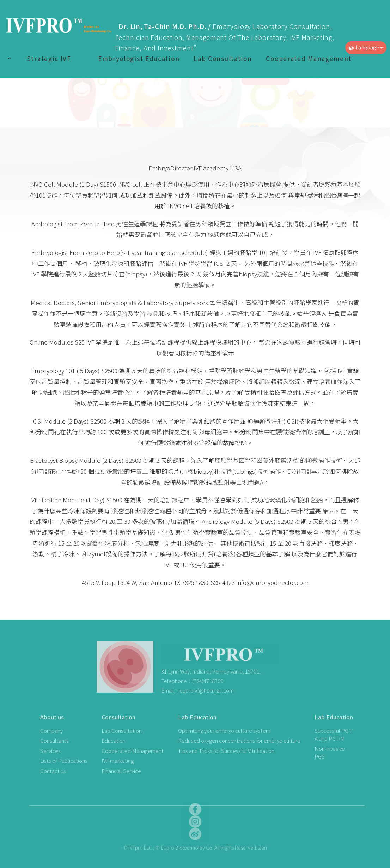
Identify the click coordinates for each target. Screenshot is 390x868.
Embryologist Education (139, 58)
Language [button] (366, 47)
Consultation (118, 717)
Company (51, 731)
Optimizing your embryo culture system (224, 731)
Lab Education (197, 717)
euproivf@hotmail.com (207, 690)
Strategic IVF (49, 58)
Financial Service (121, 771)
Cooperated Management (309, 58)
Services (50, 751)
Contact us (53, 771)
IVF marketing (118, 761)
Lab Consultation (223, 58)
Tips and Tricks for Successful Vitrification (226, 751)
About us (52, 717)
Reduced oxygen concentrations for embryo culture (239, 740)
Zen (263, 848)
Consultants (54, 740)
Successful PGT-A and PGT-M (334, 735)
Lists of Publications (64, 761)
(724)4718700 (208, 681)
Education (114, 740)
